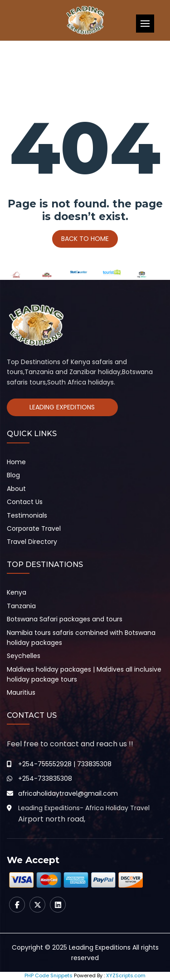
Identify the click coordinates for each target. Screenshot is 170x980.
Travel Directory (32, 542)
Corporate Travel (34, 528)
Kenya (17, 592)
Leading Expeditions (62, 407)
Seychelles (24, 656)
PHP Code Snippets (49, 975)
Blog (13, 475)
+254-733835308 (45, 778)
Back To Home (85, 239)
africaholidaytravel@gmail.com (68, 793)
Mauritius (21, 692)
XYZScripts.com (126, 975)
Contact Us (25, 502)
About (16, 489)
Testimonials (27, 515)
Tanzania (21, 606)
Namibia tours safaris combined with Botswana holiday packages (81, 638)
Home (16, 462)
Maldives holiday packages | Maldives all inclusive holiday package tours (84, 674)
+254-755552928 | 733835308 (65, 764)
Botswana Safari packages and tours (65, 619)
